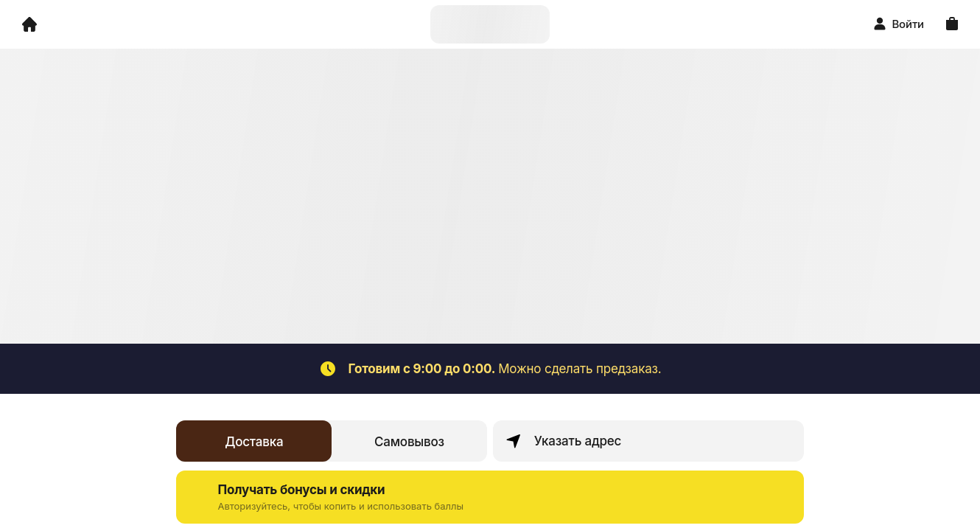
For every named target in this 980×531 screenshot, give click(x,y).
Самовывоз (409, 442)
